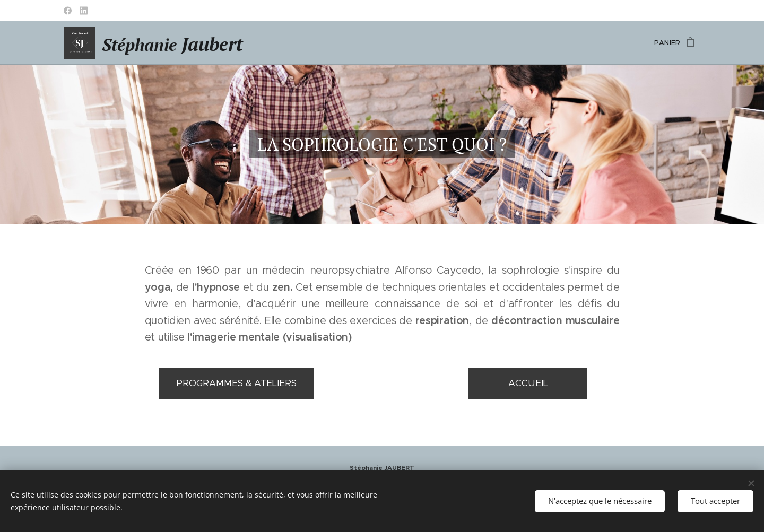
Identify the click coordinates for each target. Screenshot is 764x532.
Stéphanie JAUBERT (382, 468)
